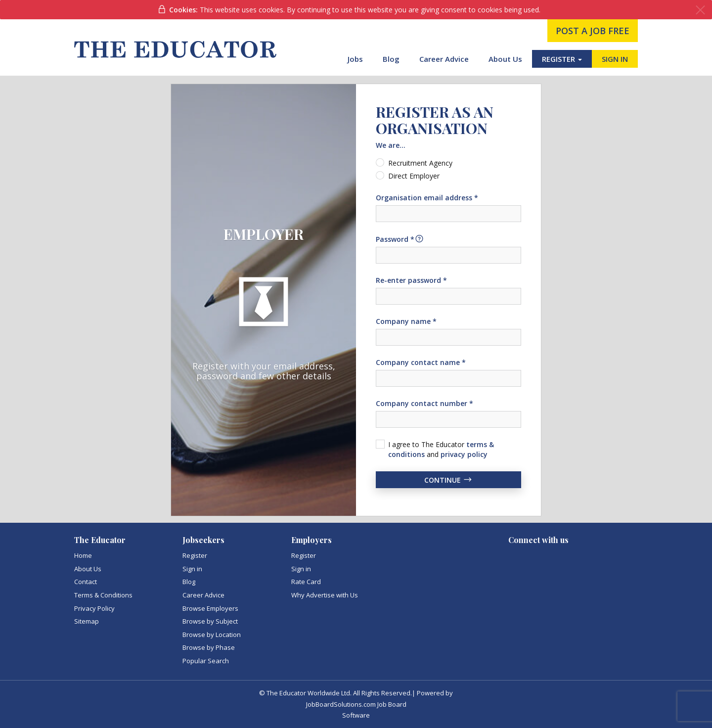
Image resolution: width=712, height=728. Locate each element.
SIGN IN (615, 59)
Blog (391, 59)
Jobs (355, 59)
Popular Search (206, 661)
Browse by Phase (209, 647)
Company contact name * (421, 362)
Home (83, 555)
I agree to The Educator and (441, 449)
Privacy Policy (94, 608)
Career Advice (444, 59)
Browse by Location (212, 635)
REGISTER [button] (562, 59)
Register (195, 555)
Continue (448, 480)
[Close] (700, 10)
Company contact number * (424, 403)
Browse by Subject (210, 621)
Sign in (192, 569)
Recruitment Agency (420, 163)
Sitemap (87, 621)
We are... (391, 145)
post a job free (593, 31)
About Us (505, 59)
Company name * (406, 321)
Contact (86, 582)
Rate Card (306, 582)
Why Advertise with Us (325, 595)
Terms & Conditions (103, 595)
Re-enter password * (411, 280)
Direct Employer (414, 176)
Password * (400, 239)
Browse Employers (210, 608)
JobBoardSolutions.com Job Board (356, 704)
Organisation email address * (427, 198)
